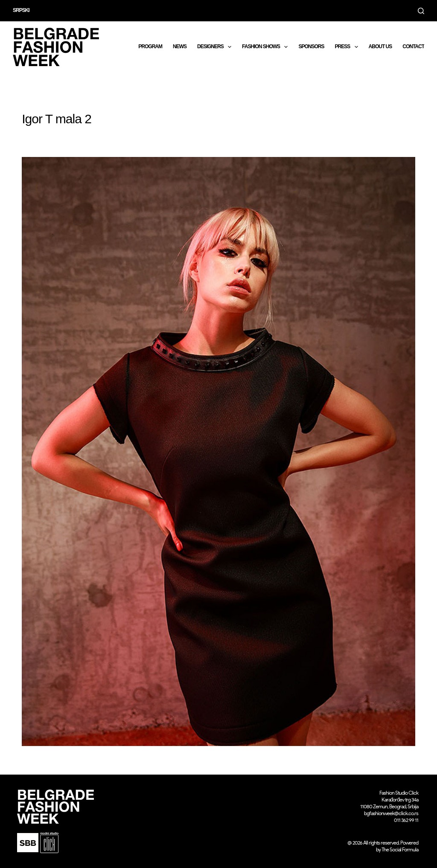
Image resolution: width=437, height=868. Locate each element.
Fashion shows (267, 47)
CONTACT (413, 46)
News (180, 46)
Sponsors (311, 46)
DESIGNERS (216, 47)
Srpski (21, 10)
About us (380, 46)
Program (150, 46)
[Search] (421, 11)
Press (348, 47)
